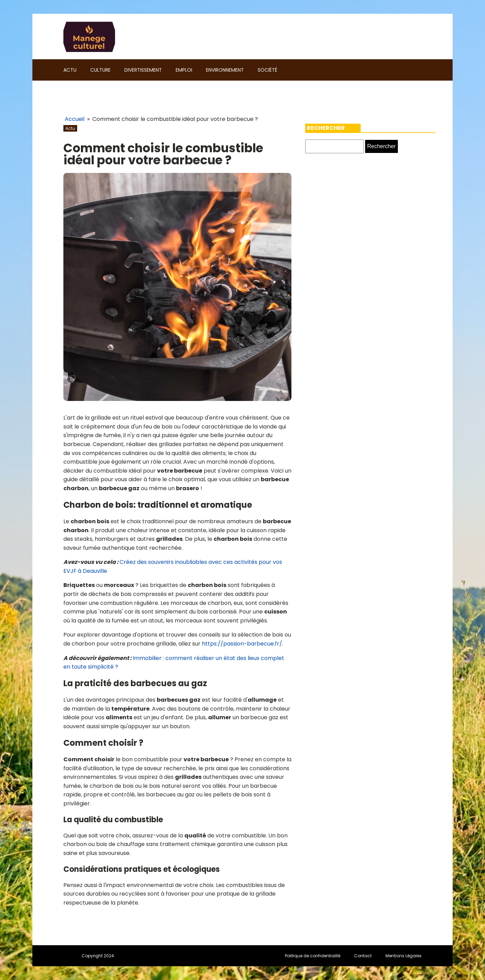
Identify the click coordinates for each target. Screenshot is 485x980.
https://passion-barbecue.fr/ (242, 644)
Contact (363, 956)
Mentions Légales (404, 956)
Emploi (184, 70)
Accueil (75, 119)
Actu (70, 70)
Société (267, 70)
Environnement (225, 70)
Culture (100, 70)
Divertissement (143, 70)
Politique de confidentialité (313, 956)
